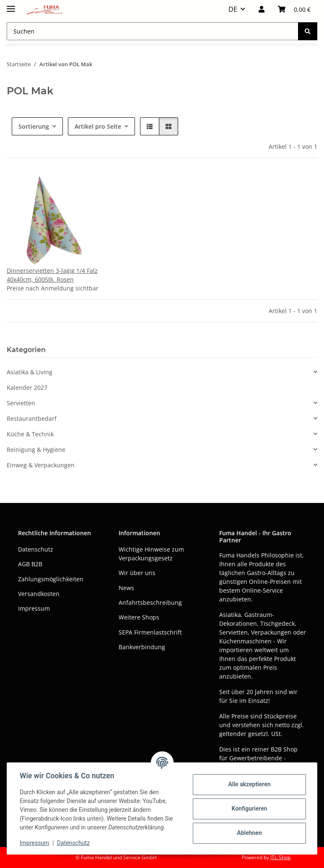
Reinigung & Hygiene (36, 450)
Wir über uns (137, 573)
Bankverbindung (142, 647)
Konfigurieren (248, 808)
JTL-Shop (280, 857)
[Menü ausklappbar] (11, 5)
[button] (262, 9)
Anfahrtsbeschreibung (150, 602)
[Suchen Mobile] (153, 31)
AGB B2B (30, 564)
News (126, 588)
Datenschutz (74, 843)
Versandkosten (39, 594)
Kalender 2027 (27, 387)
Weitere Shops (139, 617)
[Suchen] (308, 31)
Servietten (21, 403)
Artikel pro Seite (98, 126)
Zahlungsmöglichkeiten (51, 579)
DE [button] (233, 9)
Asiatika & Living (30, 372)
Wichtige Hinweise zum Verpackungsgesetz (151, 554)
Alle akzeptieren (248, 784)
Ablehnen (248, 833)
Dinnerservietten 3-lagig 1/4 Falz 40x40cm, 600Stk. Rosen (52, 275)
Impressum (35, 843)
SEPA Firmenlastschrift (150, 632)
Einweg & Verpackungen (41, 465)
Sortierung (34, 126)
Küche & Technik (30, 434)
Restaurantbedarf (32, 418)
